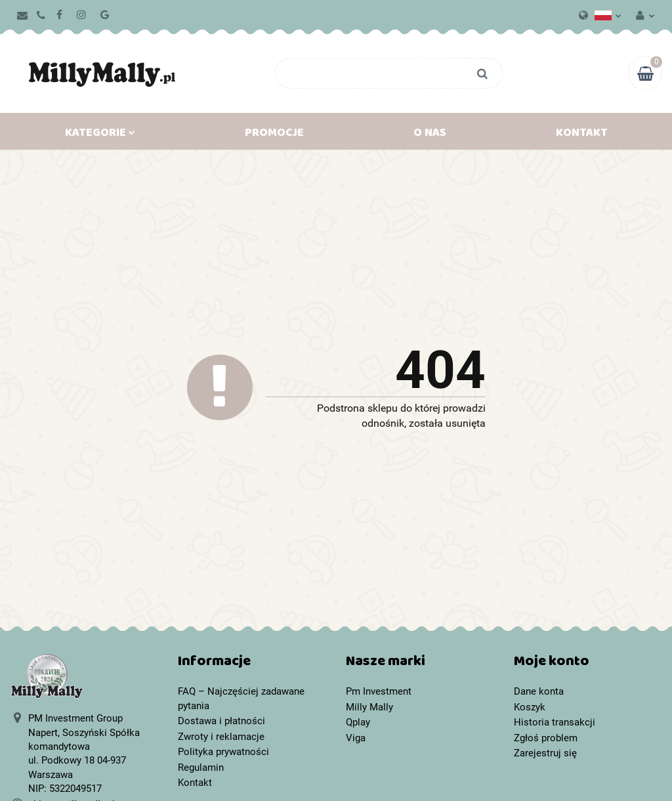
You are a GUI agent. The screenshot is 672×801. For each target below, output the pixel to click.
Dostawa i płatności (221, 721)
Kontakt (582, 135)
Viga (356, 738)
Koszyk (530, 707)
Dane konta (539, 691)
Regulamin (201, 768)
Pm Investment (379, 691)
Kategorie (100, 135)
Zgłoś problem (546, 738)
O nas (430, 135)
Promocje (274, 135)
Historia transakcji (555, 722)
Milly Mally (369, 707)
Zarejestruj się (545, 753)
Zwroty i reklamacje (221, 737)
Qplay (358, 722)
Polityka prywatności (223, 752)
